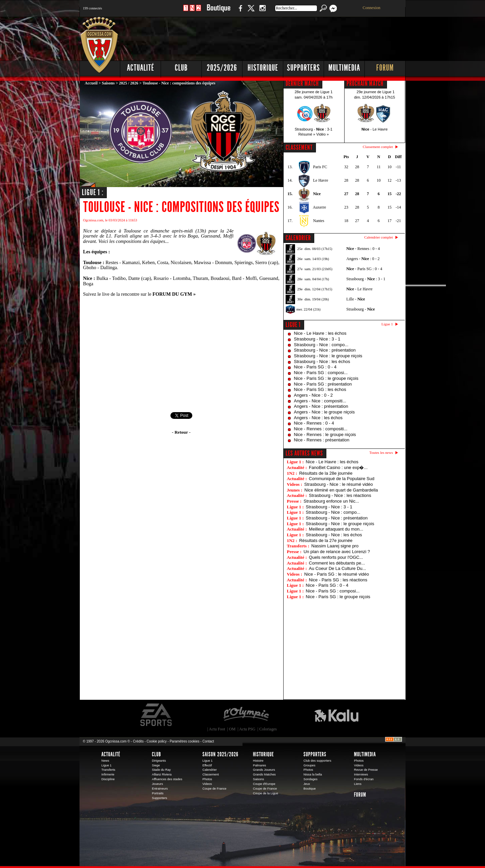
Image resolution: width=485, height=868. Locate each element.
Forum (385, 68)
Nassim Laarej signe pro (335, 546)
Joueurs (157, 784)
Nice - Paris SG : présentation (323, 384)
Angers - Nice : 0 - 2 (314, 395)
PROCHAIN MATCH (365, 83)
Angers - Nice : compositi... (320, 401)
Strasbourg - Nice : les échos (322, 361)
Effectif (207, 765)
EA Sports (157, 715)
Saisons (108, 83)
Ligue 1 (293, 325)
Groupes (309, 765)
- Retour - (181, 432)
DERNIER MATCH (302, 83)
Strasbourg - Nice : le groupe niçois (328, 356)
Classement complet (378, 147)
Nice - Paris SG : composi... (321, 373)
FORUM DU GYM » (174, 294)
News (105, 761)
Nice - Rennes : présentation (322, 440)
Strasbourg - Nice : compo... (321, 345)
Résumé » (307, 134)
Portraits (158, 793)
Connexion (372, 8)
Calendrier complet (378, 237)
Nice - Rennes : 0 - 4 (314, 423)
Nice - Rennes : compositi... (321, 429)
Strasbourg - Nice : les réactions (340, 495)
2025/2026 (222, 68)
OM (232, 729)
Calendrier (210, 770)
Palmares (260, 765)
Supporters (303, 68)
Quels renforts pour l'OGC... (336, 557)
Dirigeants (159, 761)
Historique (263, 68)
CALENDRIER (298, 238)
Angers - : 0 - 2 (363, 259)
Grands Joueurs (264, 770)
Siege (156, 765)
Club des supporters (317, 761)
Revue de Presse (366, 770)
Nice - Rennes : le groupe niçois (325, 435)
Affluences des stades (167, 779)
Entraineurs (160, 789)
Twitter (251, 12)
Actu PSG (247, 729)
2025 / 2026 (128, 83)
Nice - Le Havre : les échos (320, 333)
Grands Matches (264, 774)
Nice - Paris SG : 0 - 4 (315, 367)
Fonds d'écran (364, 779)
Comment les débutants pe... (337, 563)
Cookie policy (156, 741)
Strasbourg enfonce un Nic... (331, 501)
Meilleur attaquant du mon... (336, 529)
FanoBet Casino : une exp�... (338, 467)
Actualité (141, 68)
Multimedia (344, 68)
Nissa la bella (313, 774)
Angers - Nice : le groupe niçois (325, 412)
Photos (207, 779)
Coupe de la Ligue (266, 793)
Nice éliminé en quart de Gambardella (341, 490)
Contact (208, 741)
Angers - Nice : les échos (318, 418)
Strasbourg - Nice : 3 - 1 (317, 339)
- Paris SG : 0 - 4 (364, 269)
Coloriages (268, 729)
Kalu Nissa (336, 715)
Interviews (361, 774)
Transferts (108, 770)
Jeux (307, 784)
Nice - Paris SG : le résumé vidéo (336, 574)
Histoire (258, 761)
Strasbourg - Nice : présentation (325, 350)
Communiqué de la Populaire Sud (342, 479)
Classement (211, 774)
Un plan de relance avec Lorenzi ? (337, 552)
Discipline (108, 779)
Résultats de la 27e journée (326, 540)
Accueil (91, 83)
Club (181, 68)
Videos (207, 784)
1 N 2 (192, 12)
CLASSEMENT (299, 147)
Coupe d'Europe (264, 784)
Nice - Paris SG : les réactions (338, 580)
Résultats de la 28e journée (326, 473)
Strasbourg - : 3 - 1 (366, 279)
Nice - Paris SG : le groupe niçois (326, 378)
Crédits (138, 741)
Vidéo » (322, 134)
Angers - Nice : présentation (321, 406)
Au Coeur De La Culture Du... (337, 568)
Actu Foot (217, 729)
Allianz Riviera (162, 774)
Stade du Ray (161, 770)
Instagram (262, 12)
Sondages (311, 779)
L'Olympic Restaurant (246, 715)
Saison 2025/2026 (220, 754)
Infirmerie (108, 774)
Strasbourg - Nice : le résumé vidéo (338, 484)
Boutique (218, 12)
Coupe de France (214, 789)
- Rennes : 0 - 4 (363, 249)
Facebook (239, 12)
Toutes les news (381, 453)
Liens (358, 784)
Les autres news (304, 453)
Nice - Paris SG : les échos (320, 389)
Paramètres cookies (185, 741)
